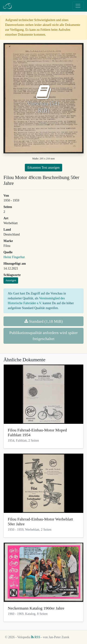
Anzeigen (11, 280)
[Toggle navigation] (78, 6)
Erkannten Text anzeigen (43, 168)
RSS (36, 637)
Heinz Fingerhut (14, 257)
